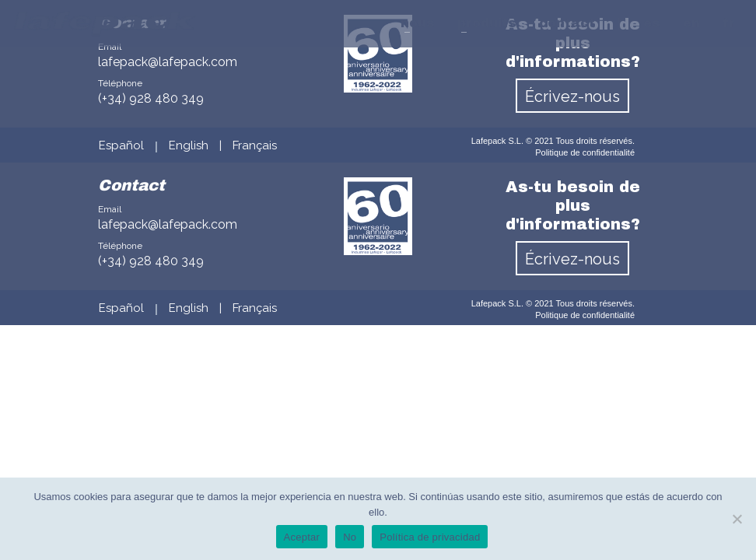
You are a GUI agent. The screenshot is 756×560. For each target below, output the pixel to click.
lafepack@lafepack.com (168, 224)
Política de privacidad (430, 537)
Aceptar (302, 537)
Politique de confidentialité (585, 152)
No (350, 537)
